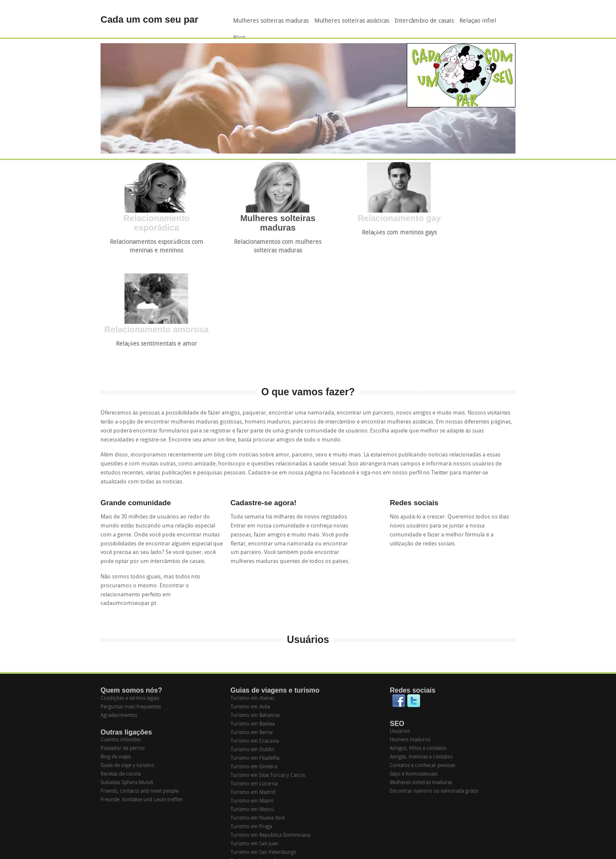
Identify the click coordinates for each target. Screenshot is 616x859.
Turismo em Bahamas (255, 604)
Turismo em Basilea (253, 613)
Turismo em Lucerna (254, 673)
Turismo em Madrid (253, 681)
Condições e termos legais (130, 587)
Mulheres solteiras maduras (271, 21)
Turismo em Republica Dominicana (270, 724)
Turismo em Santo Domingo (262, 750)
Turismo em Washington (258, 801)
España (238, 827)
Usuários (400, 620)
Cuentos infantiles (121, 629)
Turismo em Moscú (252, 699)
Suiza (236, 818)
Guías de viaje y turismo (127, 655)
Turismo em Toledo (252, 784)
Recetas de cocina (121, 663)
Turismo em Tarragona (256, 776)
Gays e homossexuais (414, 663)
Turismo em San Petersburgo (264, 741)
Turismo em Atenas (252, 587)
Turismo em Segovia (253, 758)
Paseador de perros (123, 637)
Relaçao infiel (478, 21)
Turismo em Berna (252, 622)
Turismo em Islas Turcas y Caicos (268, 664)
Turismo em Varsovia (255, 793)
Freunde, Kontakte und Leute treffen (142, 689)
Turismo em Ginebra (254, 656)
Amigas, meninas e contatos (421, 646)
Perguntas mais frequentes (131, 596)
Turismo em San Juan (255, 733)
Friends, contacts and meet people (139, 680)
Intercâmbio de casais (425, 21)
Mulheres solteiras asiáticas (352, 21)
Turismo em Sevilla (252, 767)
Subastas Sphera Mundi (127, 672)
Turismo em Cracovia (255, 630)
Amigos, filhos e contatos (418, 637)
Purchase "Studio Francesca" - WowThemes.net (466, 852)
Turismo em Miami (252, 690)
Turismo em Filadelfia (255, 647)
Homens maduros (410, 629)
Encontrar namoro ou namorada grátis (434, 680)
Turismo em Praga (251, 716)
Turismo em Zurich (252, 810)
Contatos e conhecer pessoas (422, 655)
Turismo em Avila (250, 596)
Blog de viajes (116, 646)
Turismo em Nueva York (258, 707)
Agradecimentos (119, 604)
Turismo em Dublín (252, 639)
